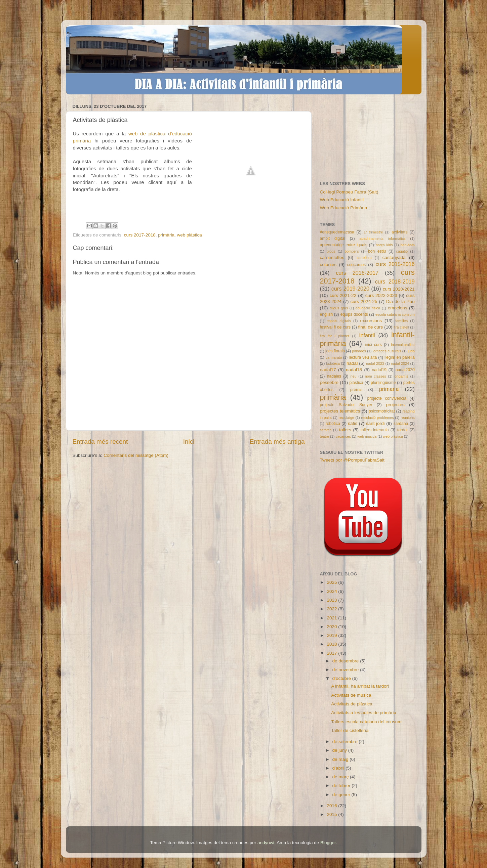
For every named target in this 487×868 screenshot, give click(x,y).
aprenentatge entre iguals (344, 245)
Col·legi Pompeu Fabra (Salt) (349, 192)
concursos (356, 265)
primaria (389, 389)
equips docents (354, 314)
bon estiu (377, 251)
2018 (332, 644)
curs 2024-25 (364, 301)
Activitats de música (351, 695)
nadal (352, 363)
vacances (343, 436)
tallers (345, 430)
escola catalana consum (395, 314)
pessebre (329, 382)
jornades (359, 351)
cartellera (364, 258)
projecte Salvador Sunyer (346, 405)
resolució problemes (377, 418)
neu (354, 376)
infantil (367, 335)
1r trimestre (373, 232)
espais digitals (339, 321)
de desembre (346, 661)
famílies (401, 321)
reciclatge (347, 418)
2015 (332, 814)
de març (341, 777)
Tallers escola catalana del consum (366, 722)
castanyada (394, 257)
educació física (368, 308)
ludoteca (333, 363)
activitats (399, 232)
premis (356, 390)
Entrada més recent (100, 442)
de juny (340, 750)
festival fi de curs (335, 327)
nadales (334, 376)
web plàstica (189, 235)
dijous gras (339, 308)
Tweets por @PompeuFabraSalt (352, 460)
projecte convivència (387, 398)
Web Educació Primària (344, 208)
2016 (332, 806)
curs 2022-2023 (381, 295)
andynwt (266, 843)
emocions (398, 308)
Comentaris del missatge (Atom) (136, 455)
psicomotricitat (382, 411)
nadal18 (354, 370)
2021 (332, 618)
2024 (332, 591)
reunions (408, 418)
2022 (332, 609)
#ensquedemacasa (337, 232)
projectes (395, 405)
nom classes (376, 376)
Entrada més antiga (277, 442)
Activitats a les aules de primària (364, 713)
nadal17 (328, 370)
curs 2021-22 (343, 295)
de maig (341, 759)
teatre (325, 436)
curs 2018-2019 (395, 281)
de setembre (346, 742)
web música (367, 436)
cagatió (402, 251)
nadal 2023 (375, 363)
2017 (332, 653)
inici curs (373, 345)
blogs (331, 251)
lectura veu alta (363, 357)
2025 (332, 582)
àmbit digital (333, 238)
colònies (328, 265)
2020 (332, 627)
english (326, 314)
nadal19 (379, 370)
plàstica (356, 383)
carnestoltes (332, 257)
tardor (403, 430)
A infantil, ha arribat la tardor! (360, 686)
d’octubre (342, 678)
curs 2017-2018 (140, 235)
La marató (334, 357)
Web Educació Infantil (342, 200)
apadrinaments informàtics (383, 238)
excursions (371, 321)
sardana (401, 424)
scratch (326, 430)
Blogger (328, 843)
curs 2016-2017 (357, 273)
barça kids (384, 245)
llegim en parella (400, 357)
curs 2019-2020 (350, 289)
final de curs (371, 327)
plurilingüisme (383, 383)
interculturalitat (403, 345)
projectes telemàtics (340, 411)
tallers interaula (375, 430)
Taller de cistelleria (350, 730)
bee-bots (407, 245)
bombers (352, 251)
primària (166, 235)
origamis (401, 376)
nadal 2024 (400, 363)
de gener (342, 795)
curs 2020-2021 (399, 289)
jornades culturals (387, 351)
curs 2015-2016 (395, 264)
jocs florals (335, 351)
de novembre (346, 670)
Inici (189, 442)
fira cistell (401, 327)
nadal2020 (405, 370)
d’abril (339, 768)
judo (411, 351)
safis (353, 423)
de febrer (342, 786)
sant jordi (375, 423)
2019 (332, 635)
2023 (332, 600)
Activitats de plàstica (352, 704)
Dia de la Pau (400, 301)
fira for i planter (335, 336)
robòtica (333, 424)
